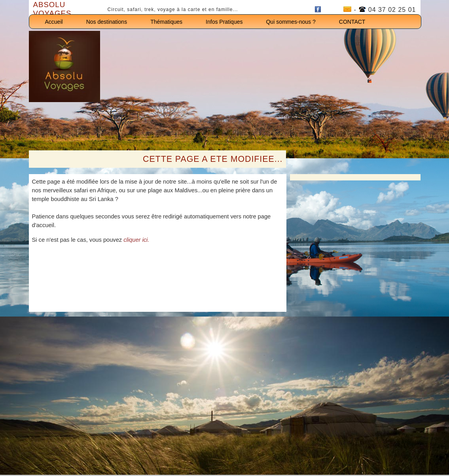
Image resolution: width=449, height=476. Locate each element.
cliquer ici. (136, 240)
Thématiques (166, 22)
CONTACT (352, 22)
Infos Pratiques (224, 22)
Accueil (54, 22)
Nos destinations (107, 22)
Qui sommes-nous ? (291, 22)
